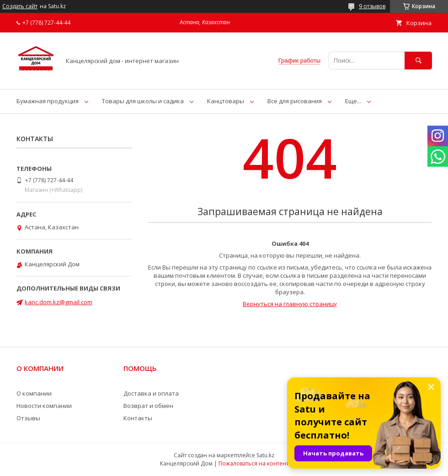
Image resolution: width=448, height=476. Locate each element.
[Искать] (418, 61)
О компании (34, 393)
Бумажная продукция (48, 101)
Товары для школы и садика (143, 101)
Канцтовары (226, 101)
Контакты (138, 418)
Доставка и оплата (151, 393)
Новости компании (44, 406)
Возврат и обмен (148, 406)
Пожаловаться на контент (253, 463)
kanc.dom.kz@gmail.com (59, 302)
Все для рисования (295, 101)
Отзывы (28, 418)
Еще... (353, 101)
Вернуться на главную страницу (290, 304)
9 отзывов (372, 6)
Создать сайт (20, 6)
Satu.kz (265, 455)
